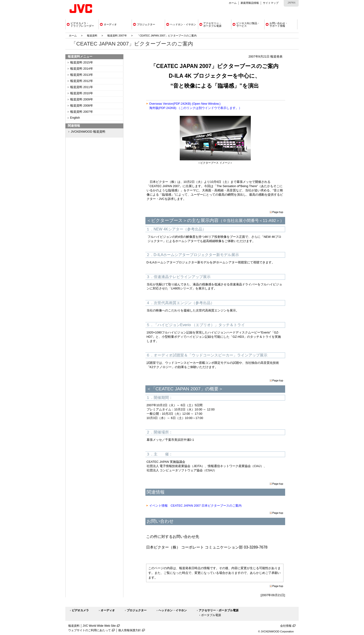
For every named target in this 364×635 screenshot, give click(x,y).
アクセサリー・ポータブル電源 (219, 610)
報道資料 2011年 (82, 87)
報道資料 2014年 (82, 69)
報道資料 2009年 (82, 99)
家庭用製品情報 (250, 3)
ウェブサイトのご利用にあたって (90, 630)
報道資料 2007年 (117, 36)
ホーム (233, 3)
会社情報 (286, 626)
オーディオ (108, 610)
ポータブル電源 (211, 615)
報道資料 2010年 (82, 93)
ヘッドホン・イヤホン (173, 610)
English (75, 118)
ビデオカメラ (80, 610)
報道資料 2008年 (82, 106)
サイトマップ (271, 3)
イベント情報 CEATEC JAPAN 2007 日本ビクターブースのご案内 (195, 506)
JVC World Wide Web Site (99, 626)
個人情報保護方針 (130, 630)
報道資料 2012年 (82, 81)
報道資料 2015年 (82, 63)
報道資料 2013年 (82, 75)
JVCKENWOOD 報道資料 (88, 132)
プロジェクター (137, 610)
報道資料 (92, 36)
